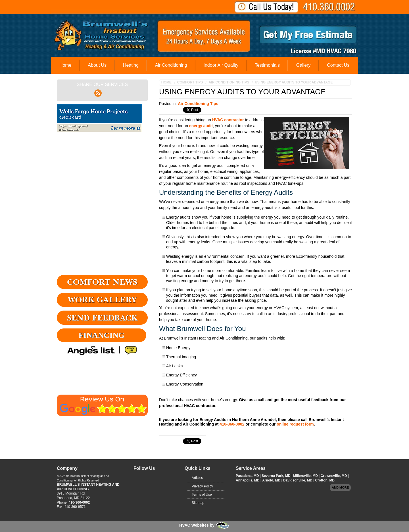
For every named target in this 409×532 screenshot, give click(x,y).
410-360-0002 (232, 424)
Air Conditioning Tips (229, 82)
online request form (295, 424)
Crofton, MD (325, 480)
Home (65, 65)
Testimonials (267, 65)
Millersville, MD (306, 476)
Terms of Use (202, 495)
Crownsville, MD (334, 476)
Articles (197, 478)
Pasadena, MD (248, 476)
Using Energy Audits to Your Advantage (294, 82)
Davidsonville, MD (298, 480)
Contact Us (338, 65)
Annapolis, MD (248, 480)
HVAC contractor (228, 120)
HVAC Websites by (204, 525)
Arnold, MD (272, 480)
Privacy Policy (202, 486)
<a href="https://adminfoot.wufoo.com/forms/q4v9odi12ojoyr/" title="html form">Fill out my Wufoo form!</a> (102, 205)
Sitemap (198, 503)
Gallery (303, 65)
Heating (131, 65)
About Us (97, 65)
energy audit (201, 126)
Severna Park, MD (277, 476)
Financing (102, 335)
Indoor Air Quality (221, 65)
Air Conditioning (171, 65)
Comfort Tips (190, 82)
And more (340, 487)
